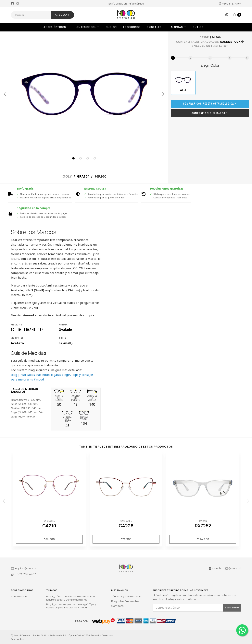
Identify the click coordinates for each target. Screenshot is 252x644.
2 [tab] (81, 158)
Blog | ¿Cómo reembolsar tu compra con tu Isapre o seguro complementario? (72, 598)
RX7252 (203, 526)
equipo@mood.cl (24, 568)
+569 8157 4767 (230, 4)
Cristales (156, 27)
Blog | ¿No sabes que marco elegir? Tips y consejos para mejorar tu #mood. (71, 606)
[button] (227, 15)
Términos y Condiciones (126, 596)
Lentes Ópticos (56, 27)
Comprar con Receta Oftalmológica (210, 104)
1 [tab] (73, 158)
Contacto (117, 606)
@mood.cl (233, 568)
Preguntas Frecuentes (125, 601)
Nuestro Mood (20, 596)
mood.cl (215, 568)
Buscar (62, 15)
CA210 (49, 526)
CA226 (126, 526)
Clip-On (111, 27)
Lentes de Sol (88, 27)
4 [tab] (95, 158)
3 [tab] (88, 158)
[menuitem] (59, 27)
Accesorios (132, 27)
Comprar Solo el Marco (210, 113)
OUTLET (198, 27)
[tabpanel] (84, 94)
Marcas (179, 27)
